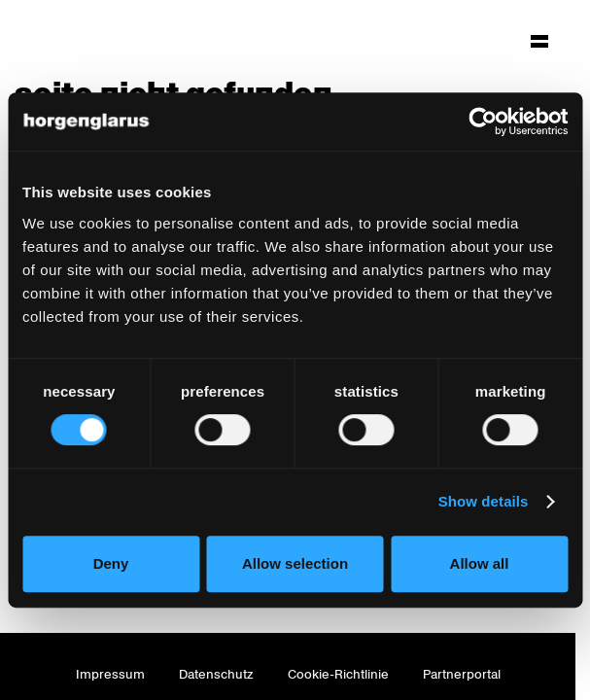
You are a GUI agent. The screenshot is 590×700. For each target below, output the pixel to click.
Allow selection (295, 563)
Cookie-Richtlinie (338, 674)
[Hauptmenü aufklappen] (539, 41)
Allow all (480, 563)
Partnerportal (462, 674)
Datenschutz (216, 674)
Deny (111, 563)
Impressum (110, 674)
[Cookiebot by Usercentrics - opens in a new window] (483, 122)
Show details (484, 501)
